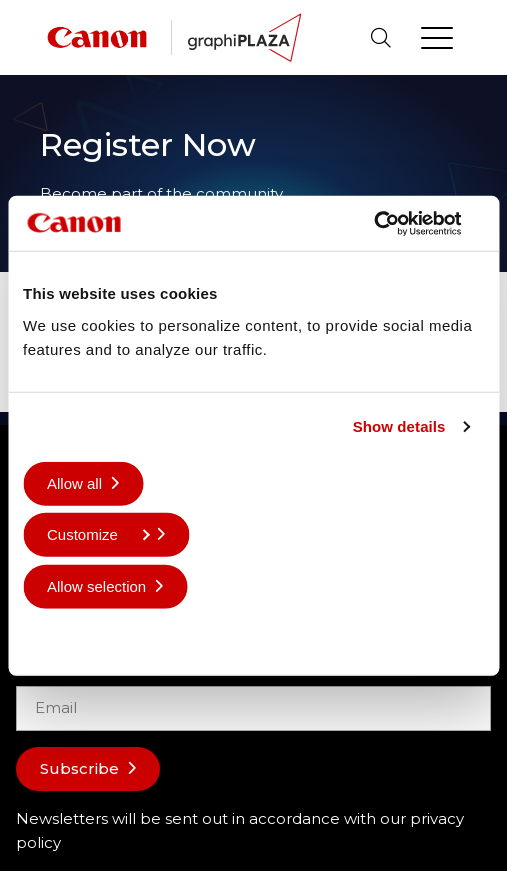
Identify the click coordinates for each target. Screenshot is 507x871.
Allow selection (96, 585)
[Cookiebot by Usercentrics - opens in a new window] (396, 223)
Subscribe (79, 768)
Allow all (74, 482)
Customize (98, 534)
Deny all (74, 637)
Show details (399, 426)
